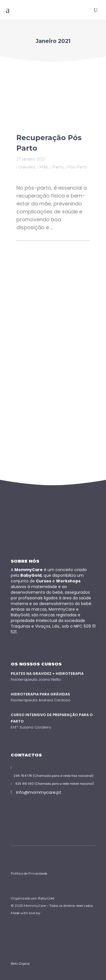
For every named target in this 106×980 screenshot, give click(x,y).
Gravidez (27, 167)
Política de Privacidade (29, 873)
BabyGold (46, 898)
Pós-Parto (77, 167)
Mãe (44, 167)
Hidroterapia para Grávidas (40, 694)
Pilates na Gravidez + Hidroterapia (47, 674)
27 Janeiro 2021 (31, 159)
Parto (58, 167)
